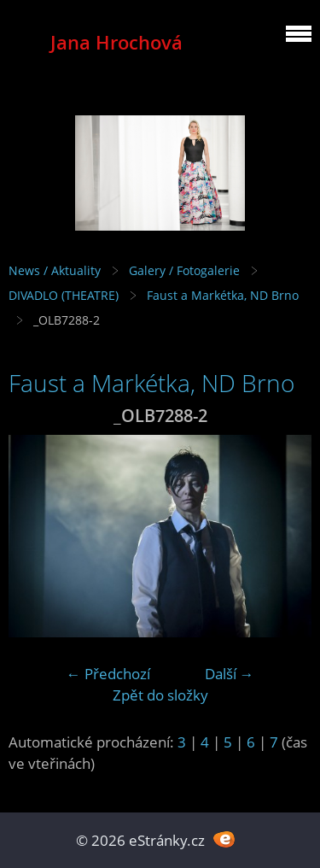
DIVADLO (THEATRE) (64, 295)
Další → (230, 674)
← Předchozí (108, 674)
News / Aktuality (55, 270)
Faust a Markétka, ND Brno (223, 295)
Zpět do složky (160, 695)
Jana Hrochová (116, 42)
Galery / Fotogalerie (184, 270)
